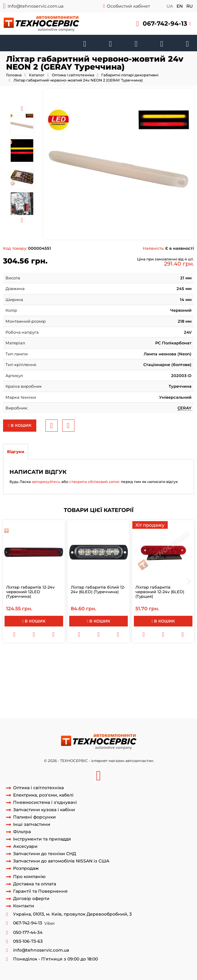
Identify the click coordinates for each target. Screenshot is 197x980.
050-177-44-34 (28, 933)
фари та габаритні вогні (116, 695)
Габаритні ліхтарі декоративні (130, 75)
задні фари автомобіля (161, 701)
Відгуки (16, 452)
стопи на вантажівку (41, 695)
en (180, 6)
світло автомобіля (92, 667)
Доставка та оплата (35, 884)
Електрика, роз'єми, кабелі (43, 795)
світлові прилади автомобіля (129, 690)
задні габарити (162, 679)
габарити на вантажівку (125, 673)
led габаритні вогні (151, 684)
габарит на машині (52, 667)
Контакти (24, 906)
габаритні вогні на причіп (123, 662)
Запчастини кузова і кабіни (44, 810)
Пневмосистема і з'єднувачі (45, 802)
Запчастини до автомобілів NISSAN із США (61, 861)
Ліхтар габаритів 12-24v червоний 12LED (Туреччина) (30, 592)
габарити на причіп (68, 656)
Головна (14, 75)
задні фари (40, 662)
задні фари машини (70, 707)
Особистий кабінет (128, 6)
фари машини (166, 662)
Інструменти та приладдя (42, 839)
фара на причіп (154, 667)
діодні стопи (76, 695)
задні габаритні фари (164, 695)
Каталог (37, 75)
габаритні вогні (29, 656)
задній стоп (124, 667)
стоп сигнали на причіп (73, 673)
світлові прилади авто (75, 690)
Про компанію (29, 877)
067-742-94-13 (165, 24)
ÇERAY (184, 408)
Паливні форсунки (34, 817)
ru (190, 6)
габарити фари (32, 673)
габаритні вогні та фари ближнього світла (93, 701)
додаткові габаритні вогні (65, 684)
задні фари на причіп (25, 707)
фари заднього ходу (74, 662)
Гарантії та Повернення (40, 891)
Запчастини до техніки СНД (45, 854)
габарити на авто (111, 684)
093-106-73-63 (28, 941)
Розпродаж (26, 868)
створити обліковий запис (95, 482)
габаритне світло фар (25, 701)
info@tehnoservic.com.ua (36, 6)
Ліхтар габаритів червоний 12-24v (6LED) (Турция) (160, 592)
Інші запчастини (32, 824)
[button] (164, 24)
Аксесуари (25, 846)
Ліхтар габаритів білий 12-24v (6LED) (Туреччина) (98, 589)
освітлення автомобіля (27, 690)
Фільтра (22, 832)
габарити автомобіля (112, 656)
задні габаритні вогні (122, 679)
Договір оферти (31, 899)
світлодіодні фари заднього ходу (126, 707)
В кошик (20, 425)
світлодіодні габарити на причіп (65, 679)
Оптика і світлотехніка (73, 75)
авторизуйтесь (46, 482)
